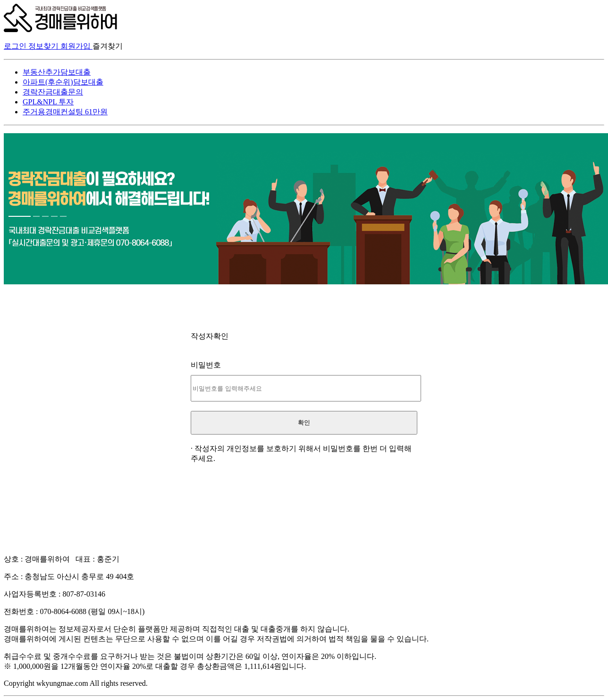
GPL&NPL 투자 (48, 102)
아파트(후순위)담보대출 (63, 82)
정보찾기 (44, 46)
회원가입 (76, 46)
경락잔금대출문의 (53, 92)
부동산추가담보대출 (57, 72)
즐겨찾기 (108, 46)
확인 (304, 423)
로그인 (16, 46)
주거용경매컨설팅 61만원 (65, 112)
